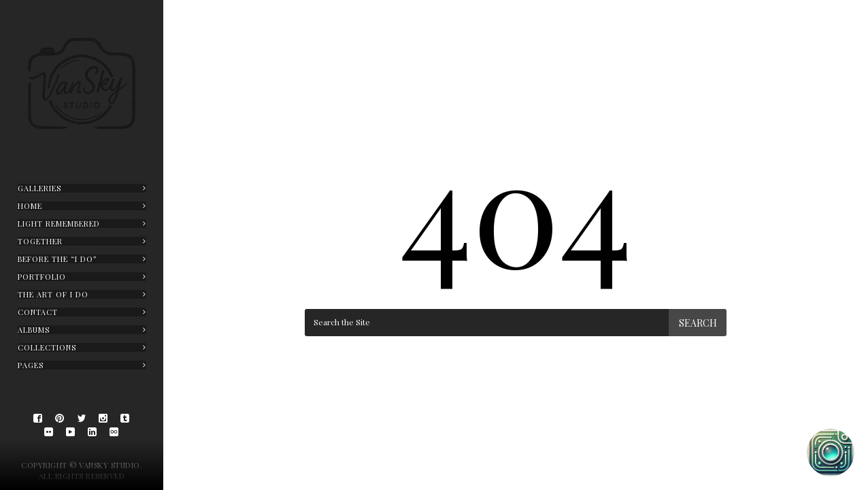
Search (698, 323)
